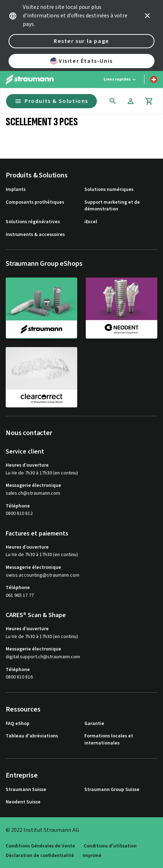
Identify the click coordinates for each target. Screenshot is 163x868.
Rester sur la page (81, 41)
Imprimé (92, 856)
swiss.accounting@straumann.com (43, 575)
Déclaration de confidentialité (40, 856)
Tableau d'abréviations (32, 736)
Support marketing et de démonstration (112, 206)
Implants (16, 190)
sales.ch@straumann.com (33, 493)
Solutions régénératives (33, 222)
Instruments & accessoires (35, 235)
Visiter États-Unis (81, 61)
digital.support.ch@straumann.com (43, 657)
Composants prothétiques (35, 202)
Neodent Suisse (23, 802)
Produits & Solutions (51, 101)
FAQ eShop (18, 724)
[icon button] (147, 16)
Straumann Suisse (26, 790)
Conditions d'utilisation (110, 846)
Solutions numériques (109, 190)
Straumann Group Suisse (112, 790)
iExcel (91, 222)
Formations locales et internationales (109, 740)
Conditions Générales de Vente (40, 846)
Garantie (94, 724)
